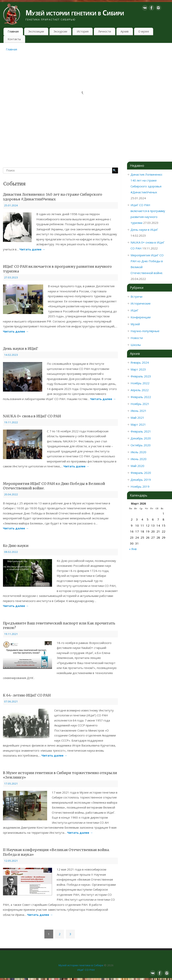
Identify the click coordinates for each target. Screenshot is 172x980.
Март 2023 (138, 369)
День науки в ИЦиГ (21, 349)
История (83, 31)
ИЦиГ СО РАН (86, 970)
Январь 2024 (140, 362)
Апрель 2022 (140, 390)
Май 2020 (137, 466)
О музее (144, 31)
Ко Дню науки (16, 546)
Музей (135, 324)
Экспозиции (36, 31)
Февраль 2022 (141, 397)
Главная (13, 31)
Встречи (136, 296)
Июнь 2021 (139, 411)
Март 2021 (138, 424)
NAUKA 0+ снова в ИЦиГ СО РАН (32, 416)
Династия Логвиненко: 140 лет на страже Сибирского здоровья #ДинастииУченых (53, 197)
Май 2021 (137, 418)
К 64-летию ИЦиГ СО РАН (27, 695)
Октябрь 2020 (141, 445)
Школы (136, 345)
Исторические (141, 303)
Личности (104, 31)
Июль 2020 (138, 452)
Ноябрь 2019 (140, 486)
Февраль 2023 (141, 376)
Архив (125, 31)
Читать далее (32, 249)
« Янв (133, 549)
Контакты (14, 39)
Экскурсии (60, 31)
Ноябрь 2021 (140, 404)
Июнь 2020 (139, 459)
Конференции (141, 317)
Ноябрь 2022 (140, 383)
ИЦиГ (134, 310)
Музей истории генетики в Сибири (75, 13)
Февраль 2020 (141, 473)
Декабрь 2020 (141, 438)
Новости (137, 338)
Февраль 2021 (141, 431)
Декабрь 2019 (141, 480)
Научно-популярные (145, 331)
